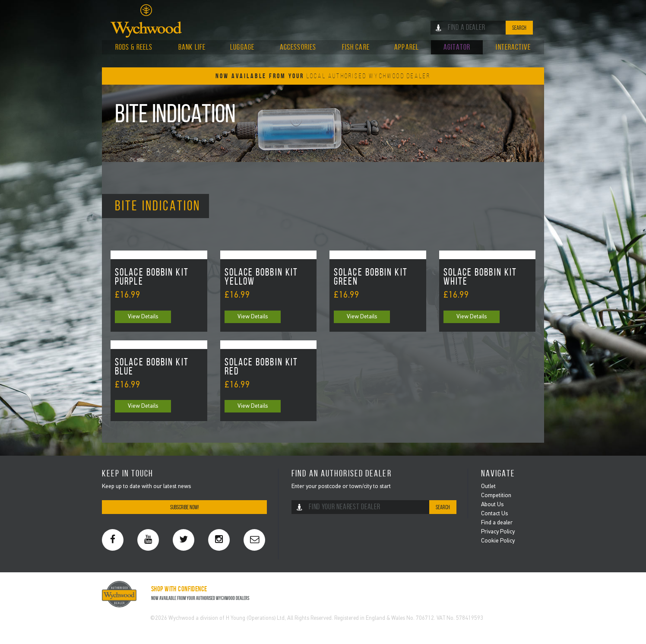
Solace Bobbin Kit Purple (152, 277)
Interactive (513, 47)
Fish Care (356, 47)
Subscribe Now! (184, 507)
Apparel (407, 47)
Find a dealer (497, 523)
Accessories (298, 47)
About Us (492, 505)
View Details (143, 317)
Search (519, 28)
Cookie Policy (498, 541)
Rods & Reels (134, 47)
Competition (496, 496)
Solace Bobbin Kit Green (371, 277)
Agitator (457, 47)
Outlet (488, 487)
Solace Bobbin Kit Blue (152, 367)
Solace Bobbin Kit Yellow (261, 277)
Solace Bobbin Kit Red (261, 367)
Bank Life (192, 47)
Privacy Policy (498, 532)
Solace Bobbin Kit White (480, 277)
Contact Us (494, 514)
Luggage (242, 47)
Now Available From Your (323, 76)
